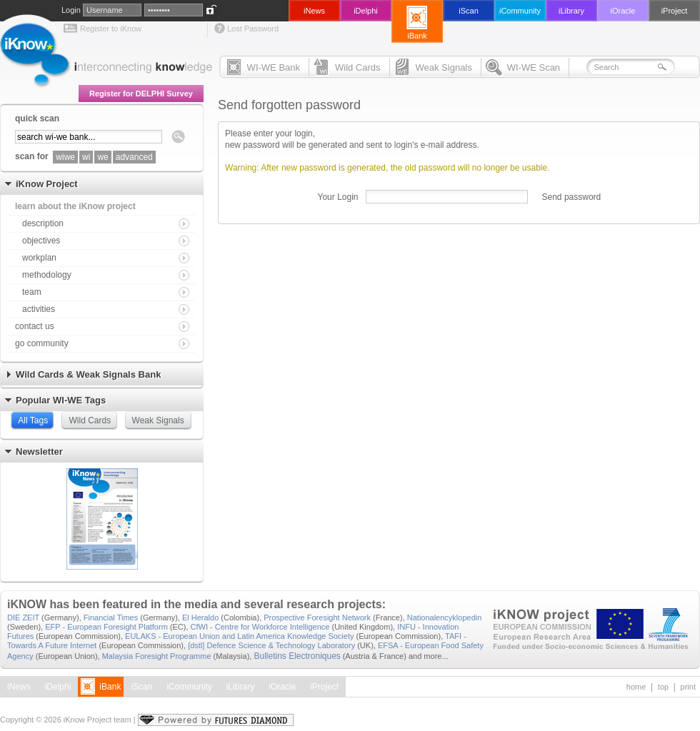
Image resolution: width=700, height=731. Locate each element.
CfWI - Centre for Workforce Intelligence (260, 627)
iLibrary (240, 687)
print (688, 687)
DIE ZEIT (23, 617)
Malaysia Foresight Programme (157, 656)
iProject (324, 687)
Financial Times (111, 617)
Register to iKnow (111, 29)
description (43, 223)
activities (39, 309)
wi (86, 157)
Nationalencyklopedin (445, 617)
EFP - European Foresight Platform (106, 627)
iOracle (282, 687)
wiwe (65, 157)
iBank (110, 687)
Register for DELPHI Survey (141, 94)
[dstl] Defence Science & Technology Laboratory (271, 645)
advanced (134, 157)
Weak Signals (158, 420)
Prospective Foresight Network (317, 617)
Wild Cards (90, 420)
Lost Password (253, 29)
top (663, 687)
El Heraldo (200, 617)
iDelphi (58, 687)
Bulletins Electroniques (297, 656)
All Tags (33, 420)
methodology (47, 275)
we (102, 157)
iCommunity (189, 687)
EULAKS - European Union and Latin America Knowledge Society (239, 636)
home (636, 687)
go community (42, 343)
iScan (141, 687)
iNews (19, 687)
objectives (41, 241)
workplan (39, 258)
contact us (35, 326)
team (32, 292)
